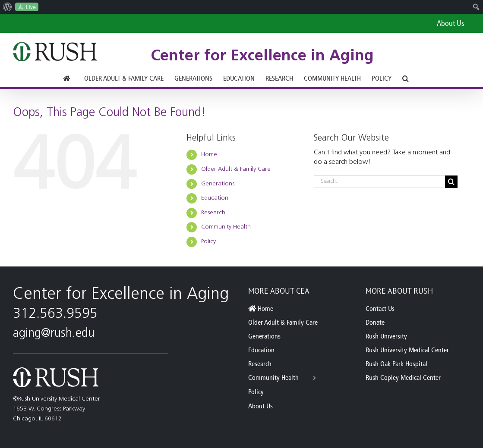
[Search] (451, 182)
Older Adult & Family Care (236, 169)
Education (215, 198)
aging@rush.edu (54, 334)
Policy (208, 242)
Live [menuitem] (31, 7)
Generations (218, 184)
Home (209, 155)
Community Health (226, 227)
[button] (406, 78)
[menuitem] (8, 7)
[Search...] (379, 182)
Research (213, 213)
